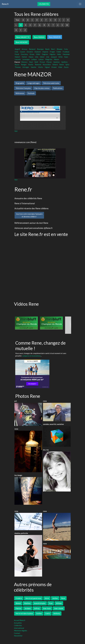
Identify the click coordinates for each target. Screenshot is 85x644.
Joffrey (37, 608)
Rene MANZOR (55, 37)
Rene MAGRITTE (23, 37)
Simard (55, 64)
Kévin (47, 598)
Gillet (38, 54)
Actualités (18, 623)
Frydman (66, 52)
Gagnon (45, 54)
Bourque (40, 49)
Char (16, 52)
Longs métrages (34, 83)
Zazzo (66, 67)
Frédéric (19, 598)
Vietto (41, 67)
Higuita (52, 54)
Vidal (60, 67)
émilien (55, 598)
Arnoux (25, 49)
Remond (38, 64)
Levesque (26, 59)
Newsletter (18, 636)
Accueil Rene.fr (20, 620)
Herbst (24, 57)
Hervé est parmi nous (33, 598)
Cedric (48, 613)
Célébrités (44, 4)
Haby (59, 54)
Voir (16, 131)
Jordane (28, 608)
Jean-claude (59, 608)
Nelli (36, 62)
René (63, 598)
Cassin (23, 52)
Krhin (61, 57)
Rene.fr (5, 4)
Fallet (59, 52)
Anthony (57, 613)
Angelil (17, 49)
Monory (24, 62)
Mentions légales (21, 631)
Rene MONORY (22, 42)
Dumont (38, 52)
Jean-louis (47, 608)
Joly (48, 57)
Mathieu (27, 603)
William (59, 603)
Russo (17, 64)
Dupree (45, 52)
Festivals (31, 93)
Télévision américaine (51, 83)
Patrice (18, 608)
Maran (56, 59)
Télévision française (23, 88)
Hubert (17, 57)
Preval (42, 62)
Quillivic (64, 62)
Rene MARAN (39, 37)
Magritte (49, 59)
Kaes (66, 57)
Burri (53, 49)
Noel (31, 62)
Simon (62, 64)
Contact (17, 633)
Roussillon (47, 64)
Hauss (31, 57)
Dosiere (30, 52)
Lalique (34, 59)
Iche (37, 57)
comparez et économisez (31, 356)
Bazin (47, 49)
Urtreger (26, 67)
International (19, 628)
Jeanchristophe (40, 603)
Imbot (42, 57)
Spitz (67, 64)
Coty (66, 49)
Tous (17, 20)
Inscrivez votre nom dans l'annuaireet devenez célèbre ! (29, 215)
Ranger (24, 64)
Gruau (32, 54)
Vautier (34, 67)
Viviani (54, 67)
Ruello (31, 64)
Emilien (39, 613)
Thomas (18, 67)
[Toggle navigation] (80, 4)
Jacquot (54, 57)
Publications (58, 88)
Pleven (49, 62)
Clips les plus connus (42, 88)
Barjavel (32, 49)
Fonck (17, 54)
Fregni (52, 52)
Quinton (56, 62)
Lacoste (18, 59)
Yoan (51, 603)
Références (20, 93)
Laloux (41, 59)
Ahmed (18, 603)
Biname (60, 49)
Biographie (20, 83)
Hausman (66, 54)
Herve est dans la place (24, 613)
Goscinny (24, 54)
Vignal (47, 67)
